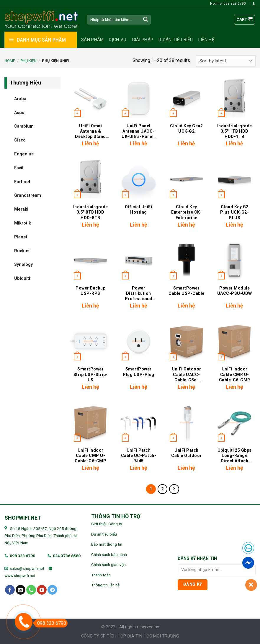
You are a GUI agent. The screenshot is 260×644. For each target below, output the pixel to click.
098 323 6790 (22, 556)
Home (10, 61)
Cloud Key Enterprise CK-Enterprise (186, 212)
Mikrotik (23, 223)
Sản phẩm (92, 40)
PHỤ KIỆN (29, 61)
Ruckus (22, 251)
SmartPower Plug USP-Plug (139, 372)
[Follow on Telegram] (52, 590)
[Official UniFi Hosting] (139, 179)
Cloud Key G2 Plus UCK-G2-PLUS (234, 212)
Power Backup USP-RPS (90, 291)
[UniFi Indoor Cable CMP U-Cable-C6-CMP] (90, 423)
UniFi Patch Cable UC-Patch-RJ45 (139, 456)
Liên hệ (206, 40)
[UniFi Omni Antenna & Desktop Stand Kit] (90, 98)
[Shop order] (226, 61)
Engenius (24, 154)
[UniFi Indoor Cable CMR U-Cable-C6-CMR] (234, 341)
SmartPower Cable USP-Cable (187, 291)
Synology (23, 265)
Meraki (21, 209)
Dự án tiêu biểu (176, 40)
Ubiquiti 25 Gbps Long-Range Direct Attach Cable (235, 456)
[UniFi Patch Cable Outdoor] (186, 423)
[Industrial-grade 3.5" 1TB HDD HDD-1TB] (234, 98)
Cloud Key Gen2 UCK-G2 (186, 129)
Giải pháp (143, 40)
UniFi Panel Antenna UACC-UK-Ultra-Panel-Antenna (139, 131)
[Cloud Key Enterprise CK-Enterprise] (186, 179)
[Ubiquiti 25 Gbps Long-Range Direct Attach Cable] (234, 423)
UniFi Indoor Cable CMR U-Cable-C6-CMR (235, 374)
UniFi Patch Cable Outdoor (187, 453)
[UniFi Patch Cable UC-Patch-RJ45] (139, 423)
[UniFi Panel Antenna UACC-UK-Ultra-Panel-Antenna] (139, 98)
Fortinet (22, 182)
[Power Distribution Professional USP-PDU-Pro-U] (139, 260)
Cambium (24, 126)
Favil (19, 168)
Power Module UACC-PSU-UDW (235, 291)
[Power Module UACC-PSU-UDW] (234, 260)
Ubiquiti (22, 278)
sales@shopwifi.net (27, 568)
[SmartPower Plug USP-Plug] (139, 341)
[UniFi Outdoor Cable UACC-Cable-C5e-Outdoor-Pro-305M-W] (186, 341)
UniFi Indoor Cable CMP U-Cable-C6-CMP (90, 456)
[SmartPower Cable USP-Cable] (186, 260)
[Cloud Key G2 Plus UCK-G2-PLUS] (234, 179)
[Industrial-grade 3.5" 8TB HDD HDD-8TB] (90, 179)
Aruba (20, 99)
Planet (21, 237)
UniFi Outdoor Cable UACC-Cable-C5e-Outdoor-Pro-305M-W (187, 374)
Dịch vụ (118, 40)
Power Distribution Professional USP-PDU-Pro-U (139, 293)
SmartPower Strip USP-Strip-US (91, 374)
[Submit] (145, 20)
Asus (19, 112)
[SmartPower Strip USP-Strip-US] (90, 341)
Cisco (20, 140)
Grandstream (28, 195)
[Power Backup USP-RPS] (90, 260)
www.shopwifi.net (20, 575)
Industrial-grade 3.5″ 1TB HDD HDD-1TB (235, 131)
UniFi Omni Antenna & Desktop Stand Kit (90, 131)
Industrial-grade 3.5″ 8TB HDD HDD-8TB (91, 212)
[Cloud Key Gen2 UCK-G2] (186, 98)
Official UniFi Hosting (138, 209)
